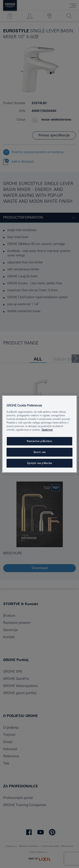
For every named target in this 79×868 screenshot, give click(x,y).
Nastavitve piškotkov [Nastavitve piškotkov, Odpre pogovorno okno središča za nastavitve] (39, 441)
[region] (39, 434)
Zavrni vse (40, 452)
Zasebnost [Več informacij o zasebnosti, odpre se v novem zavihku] (47, 430)
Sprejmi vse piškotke (39, 463)
